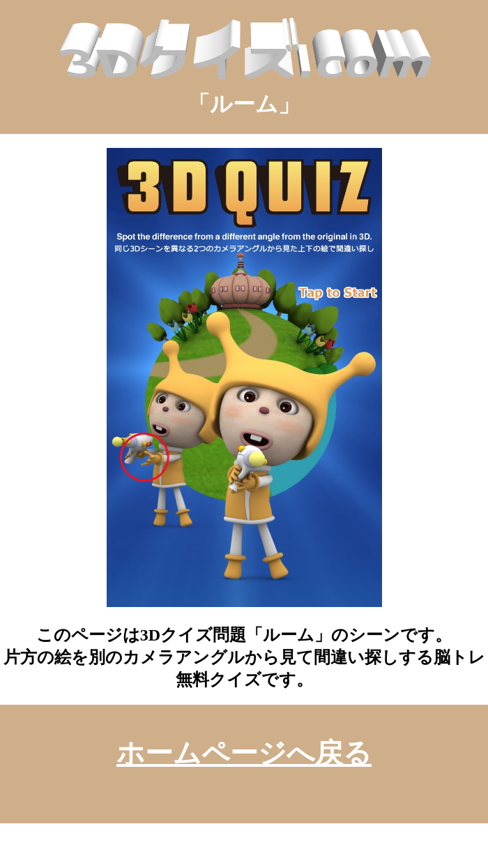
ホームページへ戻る (244, 753)
